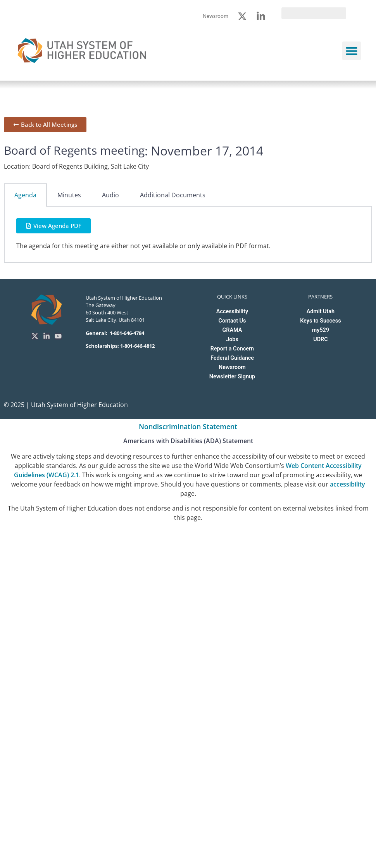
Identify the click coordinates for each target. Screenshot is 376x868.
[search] (314, 13)
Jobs (232, 339)
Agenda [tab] (25, 195)
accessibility (348, 484)
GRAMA (232, 330)
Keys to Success (320, 321)
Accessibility (232, 311)
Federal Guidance (232, 358)
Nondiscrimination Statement (188, 426)
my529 (321, 330)
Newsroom (232, 367)
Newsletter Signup (232, 377)
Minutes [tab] (69, 195)
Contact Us (232, 321)
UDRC (320, 339)
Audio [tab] (110, 195)
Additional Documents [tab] (173, 195)
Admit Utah (321, 311)
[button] (352, 51)
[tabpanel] (188, 235)
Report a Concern (232, 349)
